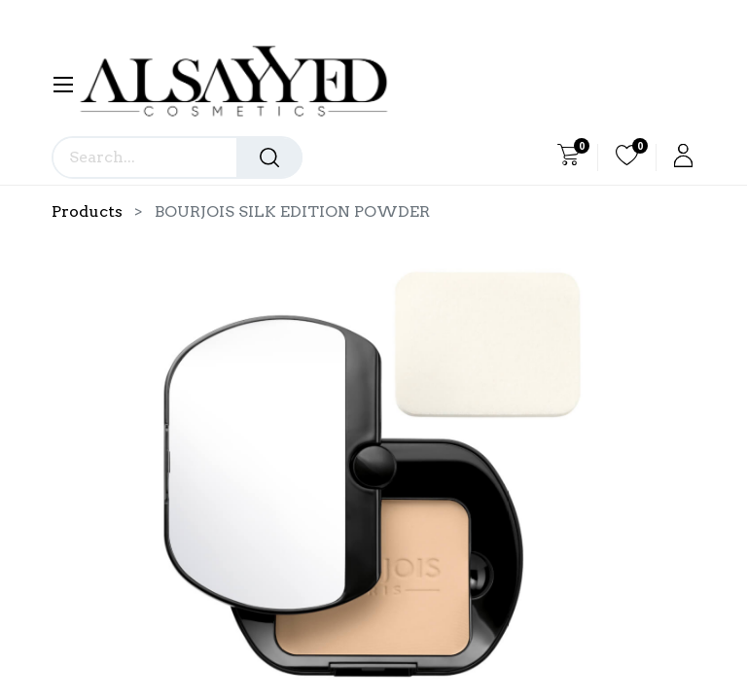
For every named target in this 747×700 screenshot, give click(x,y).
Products (87, 211)
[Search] (269, 157)
